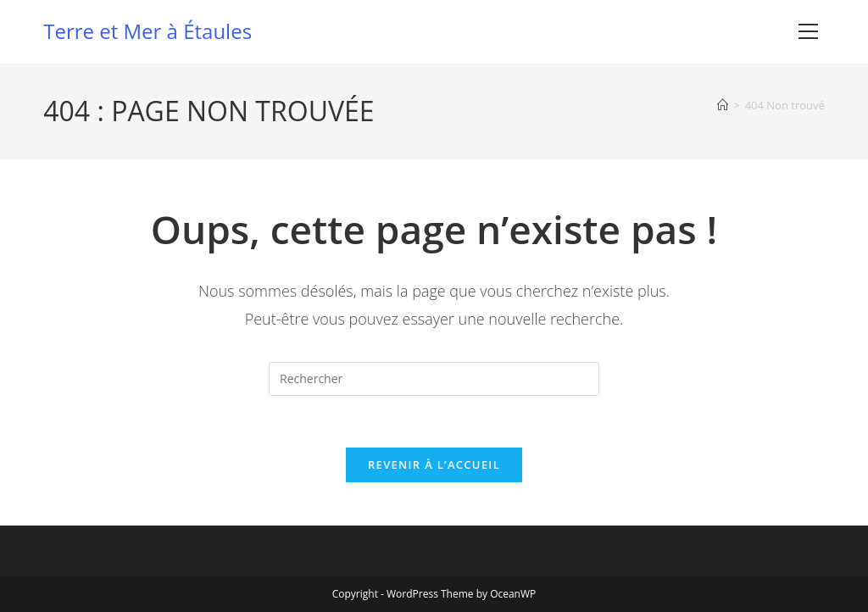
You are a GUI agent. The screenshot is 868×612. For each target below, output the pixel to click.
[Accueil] (723, 105)
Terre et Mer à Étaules (147, 31)
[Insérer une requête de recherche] (434, 379)
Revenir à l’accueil (434, 465)
